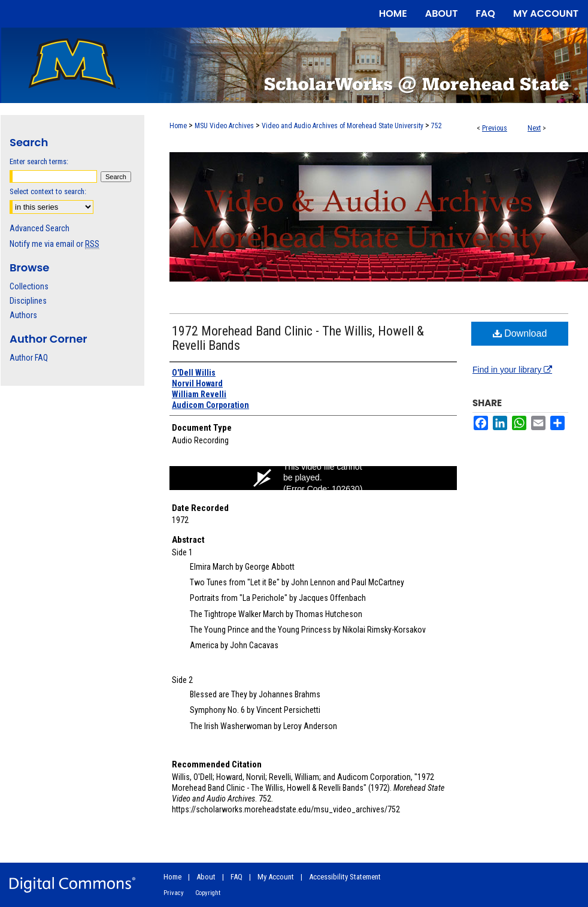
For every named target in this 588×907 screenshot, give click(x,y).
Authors (23, 315)
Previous (495, 128)
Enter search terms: (39, 161)
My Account (276, 877)
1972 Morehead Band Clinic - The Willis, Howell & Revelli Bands (298, 338)
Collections (29, 286)
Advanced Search (40, 228)
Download (520, 333)
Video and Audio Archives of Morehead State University (343, 126)
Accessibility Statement (345, 877)
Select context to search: (48, 191)
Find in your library (512, 370)
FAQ (237, 877)
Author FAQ (29, 358)
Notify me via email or (54, 244)
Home (178, 126)
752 (437, 126)
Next (534, 128)
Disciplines (28, 301)
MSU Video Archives (224, 126)
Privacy (174, 893)
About (206, 877)
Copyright (208, 893)
